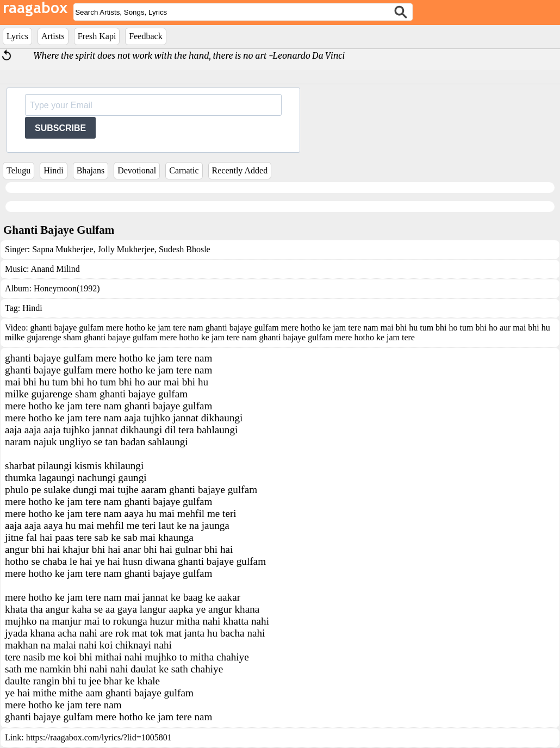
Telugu (18, 170)
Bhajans (91, 170)
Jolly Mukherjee (125, 249)
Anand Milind (55, 269)
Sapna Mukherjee (63, 249)
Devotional (137, 170)
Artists (53, 36)
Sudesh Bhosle (183, 249)
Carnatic (184, 170)
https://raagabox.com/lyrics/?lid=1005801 (99, 737)
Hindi (53, 170)
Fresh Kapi (97, 36)
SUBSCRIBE (60, 128)
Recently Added (240, 170)
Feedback (145, 36)
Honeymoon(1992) (67, 288)
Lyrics (17, 36)
